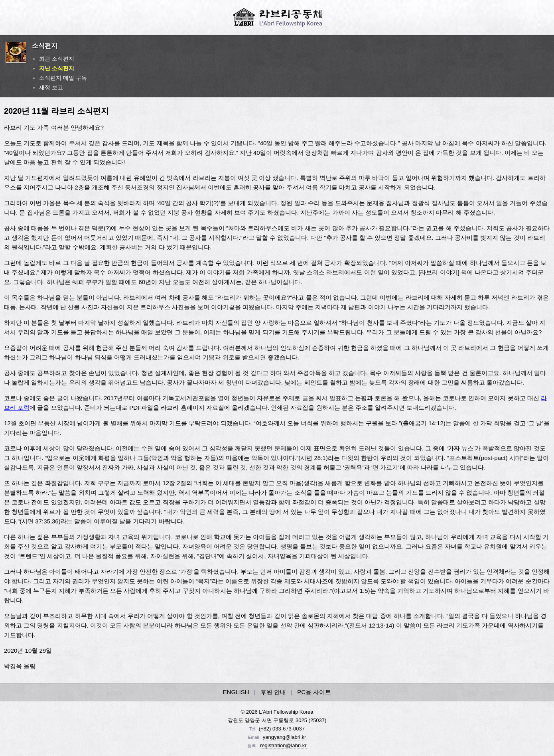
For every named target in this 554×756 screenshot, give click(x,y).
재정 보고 (51, 87)
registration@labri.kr (283, 745)
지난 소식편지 (57, 68)
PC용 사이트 (314, 692)
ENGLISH (236, 692)
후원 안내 (273, 692)
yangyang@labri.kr (285, 737)
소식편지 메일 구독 (63, 78)
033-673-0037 (289, 729)
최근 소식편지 (57, 59)
